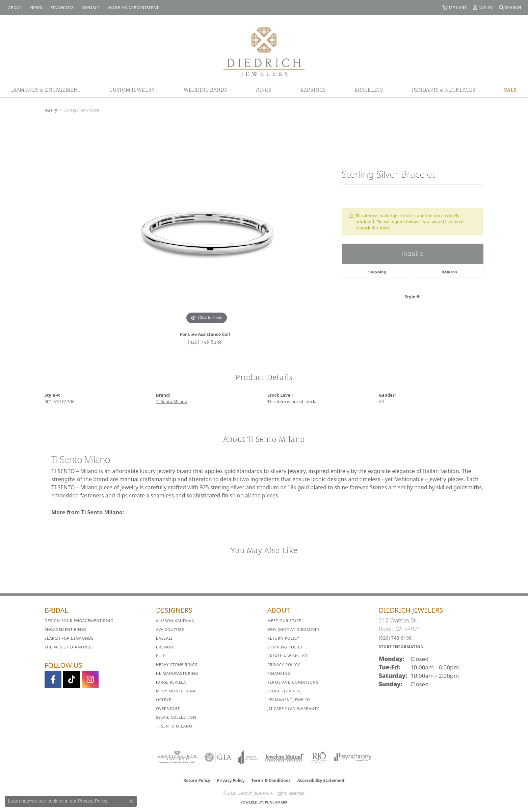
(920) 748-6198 (205, 342)
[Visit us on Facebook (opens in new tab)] (53, 680)
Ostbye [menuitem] (164, 700)
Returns (449, 272)
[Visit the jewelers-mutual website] (284, 757)
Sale (510, 90)
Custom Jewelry (132, 90)
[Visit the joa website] (248, 757)
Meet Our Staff (284, 621)
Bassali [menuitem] (164, 638)
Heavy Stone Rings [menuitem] (177, 665)
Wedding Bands (205, 90)
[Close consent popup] (131, 801)
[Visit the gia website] (218, 757)
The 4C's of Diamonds (69, 647)
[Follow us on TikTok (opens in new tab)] (72, 680)
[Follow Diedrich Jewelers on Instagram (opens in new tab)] (90, 680)
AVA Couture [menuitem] (170, 629)
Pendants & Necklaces (443, 90)
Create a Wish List (288, 656)
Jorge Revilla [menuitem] (171, 682)
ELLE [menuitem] (161, 656)
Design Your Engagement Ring (79, 621)
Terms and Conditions (293, 682)
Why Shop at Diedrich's (294, 629)
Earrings (313, 90)
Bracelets (369, 90)
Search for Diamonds (69, 638)
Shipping (377, 272)
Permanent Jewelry (289, 700)
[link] (14, 7)
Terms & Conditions (271, 780)
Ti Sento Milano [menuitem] (174, 726)
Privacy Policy (284, 665)
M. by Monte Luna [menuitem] (176, 691)
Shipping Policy (285, 647)
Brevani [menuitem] (165, 647)
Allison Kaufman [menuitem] (175, 621)
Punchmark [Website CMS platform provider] (276, 802)
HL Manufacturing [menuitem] (177, 673)
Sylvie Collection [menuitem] (176, 717)
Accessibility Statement (321, 780)
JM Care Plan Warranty (293, 708)
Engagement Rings (66, 629)
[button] (454, 7)
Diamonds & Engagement (46, 90)
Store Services (284, 691)
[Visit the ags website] (177, 757)
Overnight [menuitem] (168, 708)
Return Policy (283, 638)
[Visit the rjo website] (319, 757)
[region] (207, 224)
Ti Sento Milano (172, 401)
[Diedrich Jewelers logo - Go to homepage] (264, 52)
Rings (263, 90)
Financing (279, 673)
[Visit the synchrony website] (353, 757)
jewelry (51, 110)
